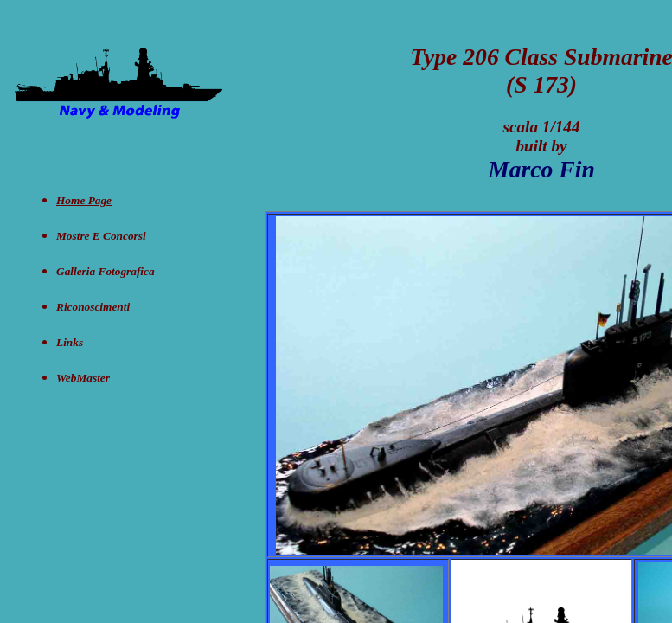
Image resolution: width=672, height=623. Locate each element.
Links (70, 342)
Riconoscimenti (93, 307)
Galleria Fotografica (106, 271)
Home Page (84, 200)
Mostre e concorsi (101, 236)
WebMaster (83, 378)
